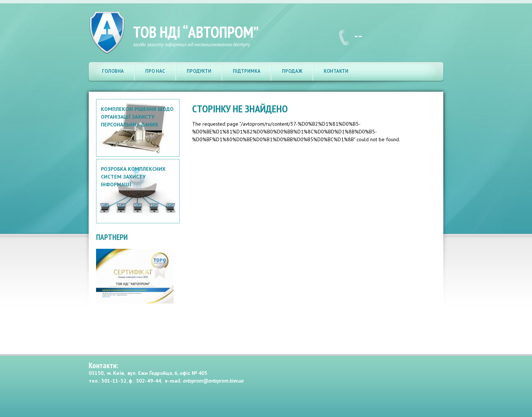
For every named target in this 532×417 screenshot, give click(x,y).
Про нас (155, 71)
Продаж (292, 71)
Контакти (336, 71)
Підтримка (247, 71)
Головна (113, 71)
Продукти (199, 71)
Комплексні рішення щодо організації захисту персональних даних (137, 117)
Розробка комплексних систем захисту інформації (133, 177)
